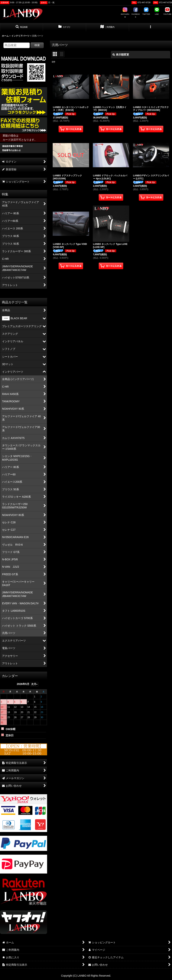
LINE (157, 11)
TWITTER (146, 11)
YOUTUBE (167, 11)
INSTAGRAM (125, 13)
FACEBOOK (136, 13)
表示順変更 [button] (121, 55)
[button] (21, 27)
